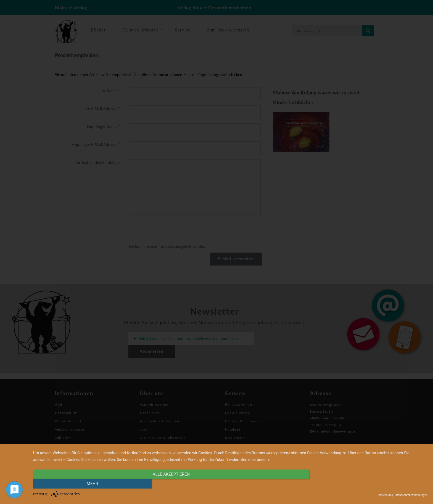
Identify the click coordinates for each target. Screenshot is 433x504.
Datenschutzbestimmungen (410, 495)
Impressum (385, 495)
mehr (368, 484)
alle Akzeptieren (171, 484)
